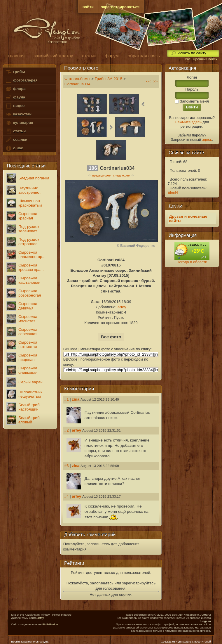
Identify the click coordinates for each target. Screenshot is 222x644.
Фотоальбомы (77, 79)
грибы (15, 72)
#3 (67, 466)
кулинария (19, 123)
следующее (122, 175)
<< (148, 81)
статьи (15, 131)
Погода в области (192, 262)
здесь (207, 140)
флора (15, 89)
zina (76, 399)
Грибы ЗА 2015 (109, 79)
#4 (67, 496)
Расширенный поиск (201, 59)
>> (155, 81)
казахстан (18, 114)
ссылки (16, 140)
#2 (67, 430)
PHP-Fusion (50, 624)
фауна (15, 97)
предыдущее (101, 175)
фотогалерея (21, 81)
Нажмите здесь (188, 122)
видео (15, 106)
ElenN (173, 192)
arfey (122, 307)
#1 (67, 399)
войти (88, 7)
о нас (14, 148)
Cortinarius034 (77, 84)
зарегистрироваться (120, 7)
